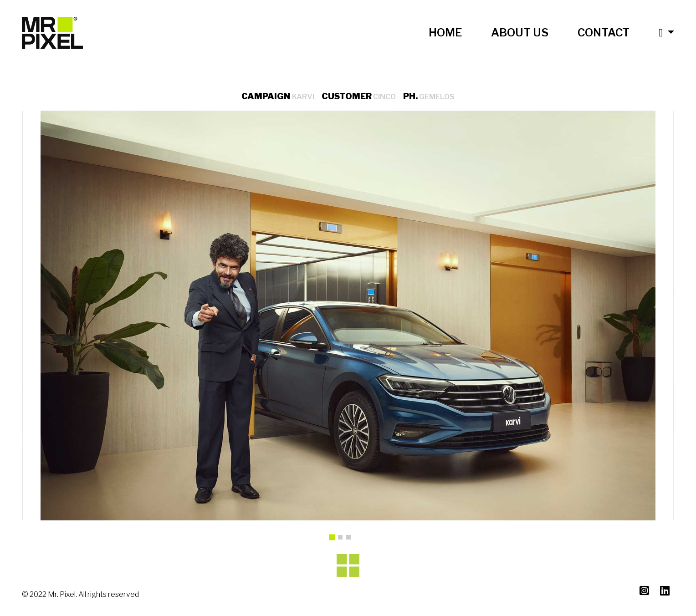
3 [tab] (351, 540)
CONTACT (604, 33)
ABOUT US (520, 33)
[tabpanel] (348, 316)
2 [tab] (343, 540)
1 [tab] (335, 540)
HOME (445, 33)
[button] (659, 33)
